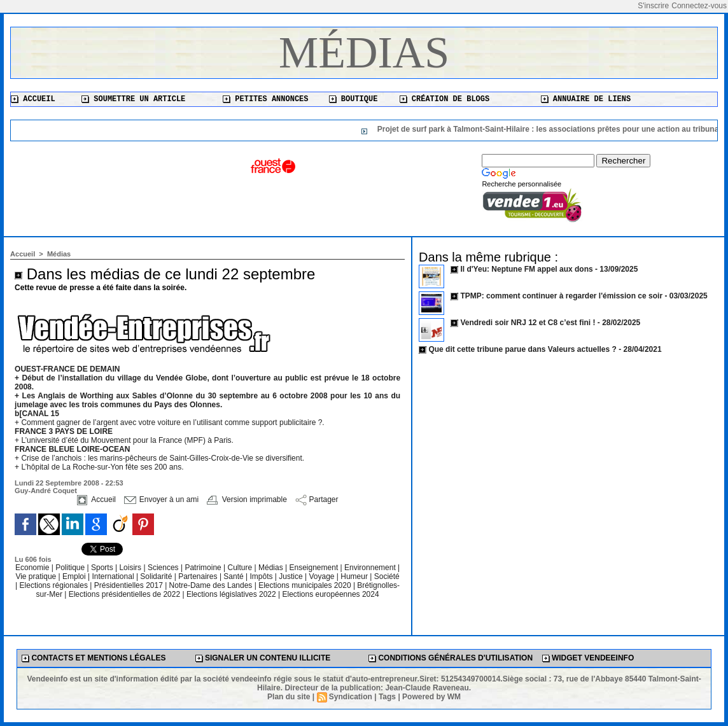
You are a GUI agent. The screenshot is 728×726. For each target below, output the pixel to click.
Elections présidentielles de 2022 (124, 594)
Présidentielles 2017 (129, 585)
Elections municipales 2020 (304, 585)
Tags (387, 697)
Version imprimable (247, 499)
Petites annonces (265, 99)
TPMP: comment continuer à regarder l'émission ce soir (561, 296)
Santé (234, 576)
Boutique (353, 99)
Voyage (321, 576)
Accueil (33, 99)
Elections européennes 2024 (330, 594)
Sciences (164, 568)
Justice (292, 576)
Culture (241, 568)
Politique (71, 568)
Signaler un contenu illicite (263, 658)
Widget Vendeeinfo (588, 658)
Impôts (261, 576)
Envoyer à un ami (161, 499)
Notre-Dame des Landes (212, 585)
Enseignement (315, 568)
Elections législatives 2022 (231, 594)
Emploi (75, 576)
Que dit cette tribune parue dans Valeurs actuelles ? (522, 349)
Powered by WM (431, 697)
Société (387, 576)
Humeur (355, 576)
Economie (33, 568)
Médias (364, 52)
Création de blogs (445, 99)
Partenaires (199, 576)
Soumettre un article (133, 99)
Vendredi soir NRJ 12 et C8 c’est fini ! (528, 323)
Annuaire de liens (586, 99)
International (114, 576)
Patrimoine (204, 568)
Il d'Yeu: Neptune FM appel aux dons (526, 269)
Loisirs (131, 568)
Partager (317, 499)
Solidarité (157, 576)
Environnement (370, 568)
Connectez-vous (699, 6)
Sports (103, 568)
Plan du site (289, 697)
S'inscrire (653, 6)
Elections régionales (55, 585)
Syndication (351, 697)
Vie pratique (37, 576)
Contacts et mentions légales (94, 658)
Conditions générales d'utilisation (451, 658)
